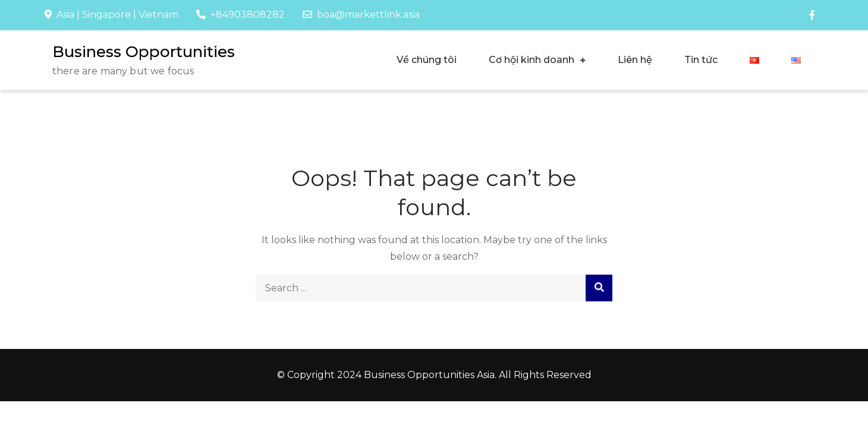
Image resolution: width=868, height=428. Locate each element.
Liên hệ (635, 60)
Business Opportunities (144, 52)
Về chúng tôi (427, 60)
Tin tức (701, 60)
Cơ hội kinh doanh (532, 60)
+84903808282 (240, 15)
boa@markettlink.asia (361, 15)
